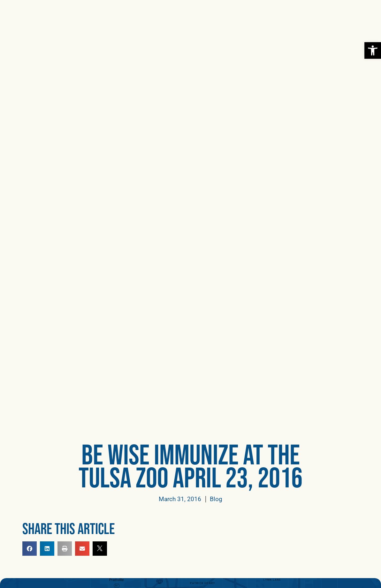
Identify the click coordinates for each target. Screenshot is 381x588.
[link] (373, 50)
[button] (365, 13)
